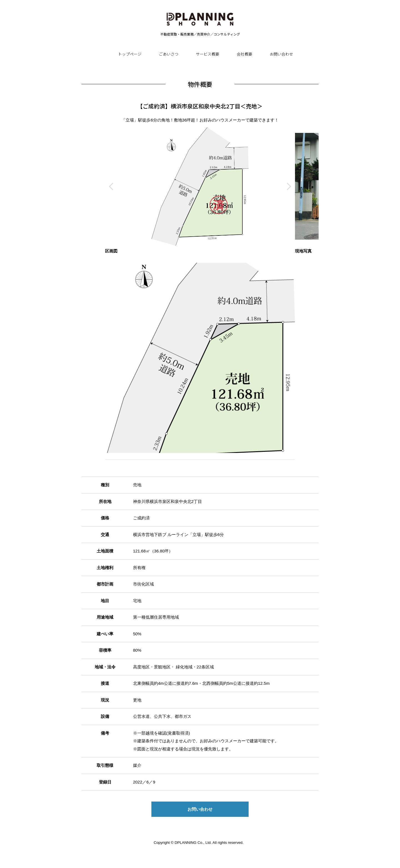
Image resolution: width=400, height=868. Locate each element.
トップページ (130, 54)
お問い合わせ (281, 54)
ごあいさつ (169, 54)
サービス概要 (207, 54)
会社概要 (244, 54)
